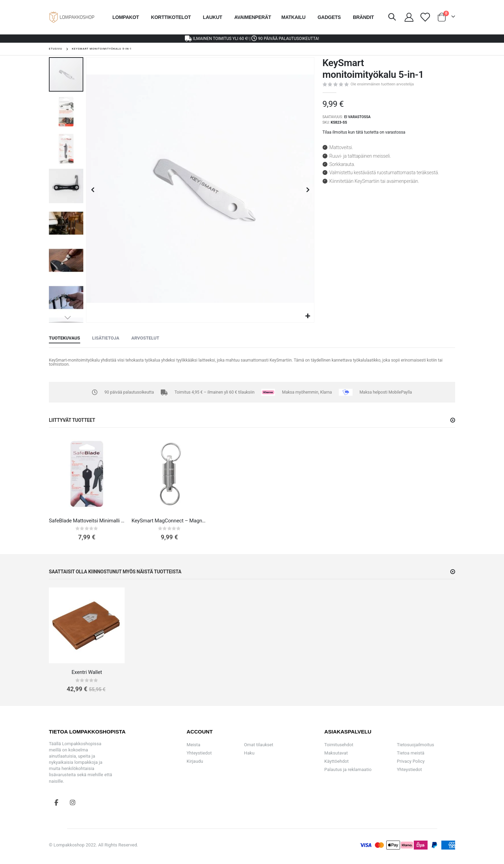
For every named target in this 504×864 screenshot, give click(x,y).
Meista (193, 745)
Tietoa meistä (411, 753)
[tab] (65, 339)
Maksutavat (336, 753)
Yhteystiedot (199, 753)
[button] (308, 316)
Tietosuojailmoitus (416, 745)
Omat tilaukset (259, 745)
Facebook (56, 802)
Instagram (73, 802)
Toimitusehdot (339, 745)
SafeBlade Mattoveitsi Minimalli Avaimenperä (87, 521)
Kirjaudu (195, 761)
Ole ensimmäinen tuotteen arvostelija (382, 84)
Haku (249, 753)
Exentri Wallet (87, 672)
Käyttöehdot (337, 761)
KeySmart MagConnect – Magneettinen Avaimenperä (169, 521)
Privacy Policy (411, 761)
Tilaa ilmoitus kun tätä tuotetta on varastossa (364, 132)
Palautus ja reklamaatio (348, 769)
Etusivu (56, 49)
